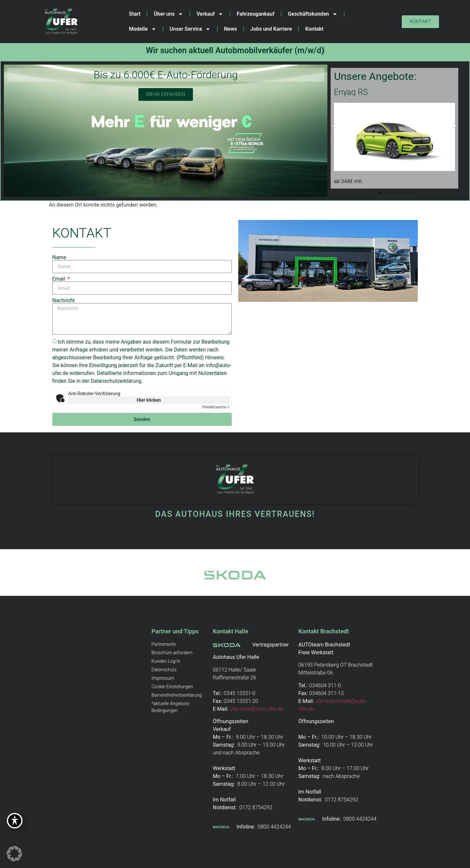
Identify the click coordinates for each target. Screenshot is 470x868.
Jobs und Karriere (271, 29)
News (230, 29)
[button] (335, 126)
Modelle (143, 29)
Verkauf (210, 14)
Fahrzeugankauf (256, 14)
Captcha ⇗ (216, 407)
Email (59, 279)
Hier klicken (149, 400)
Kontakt (314, 29)
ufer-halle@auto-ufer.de (256, 709)
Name (59, 257)
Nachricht (63, 301)
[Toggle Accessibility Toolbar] (15, 821)
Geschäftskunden (313, 14)
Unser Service (190, 29)
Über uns (168, 14)
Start (135, 14)
